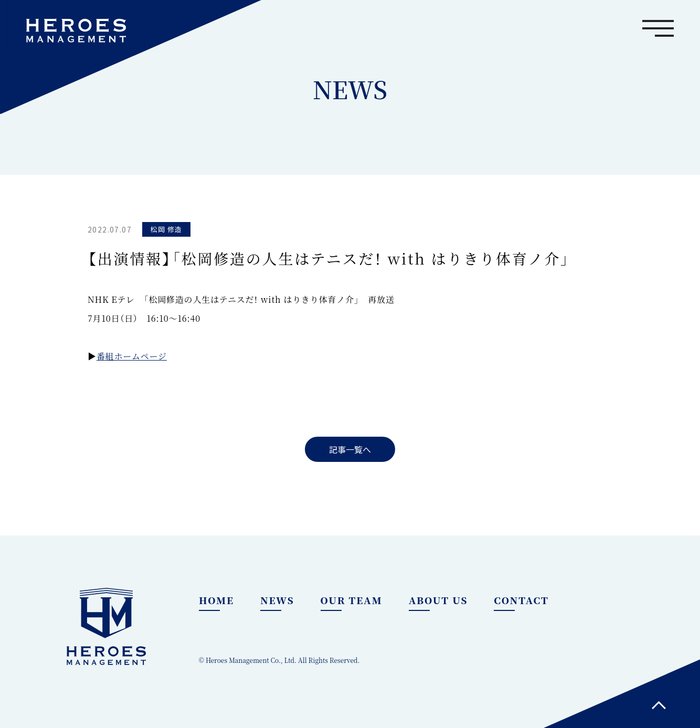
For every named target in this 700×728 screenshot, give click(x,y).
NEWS (277, 600)
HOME (216, 600)
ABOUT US (438, 600)
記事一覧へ (350, 449)
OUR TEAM (352, 600)
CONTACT (521, 600)
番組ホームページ (132, 356)
